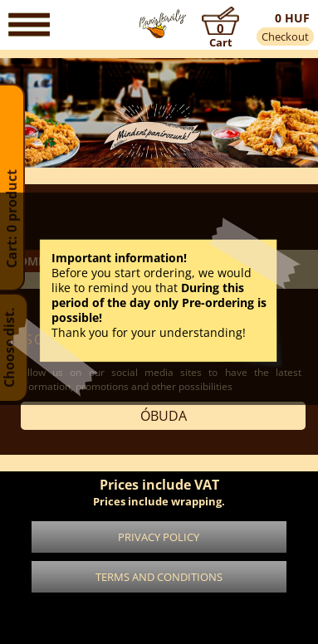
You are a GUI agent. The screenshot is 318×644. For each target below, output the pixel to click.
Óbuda (164, 416)
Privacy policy (159, 537)
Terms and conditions (159, 577)
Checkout (285, 37)
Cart (221, 42)
